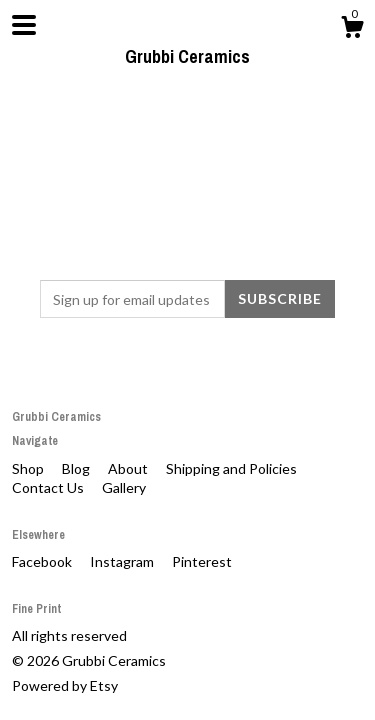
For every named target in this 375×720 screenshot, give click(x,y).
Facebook (43, 561)
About (129, 468)
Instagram (123, 561)
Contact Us (49, 487)
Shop (29, 468)
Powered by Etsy (65, 685)
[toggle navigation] (24, 25)
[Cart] (352, 30)
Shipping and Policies (231, 468)
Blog (77, 468)
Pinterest (202, 561)
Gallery (124, 487)
